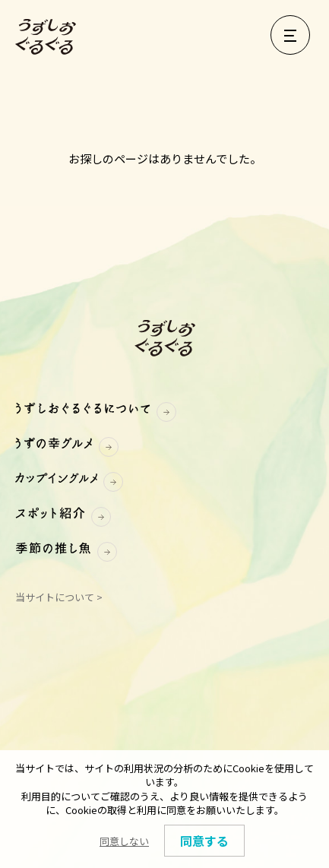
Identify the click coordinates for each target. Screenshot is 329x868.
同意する (204, 841)
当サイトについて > (59, 597)
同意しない (124, 841)
